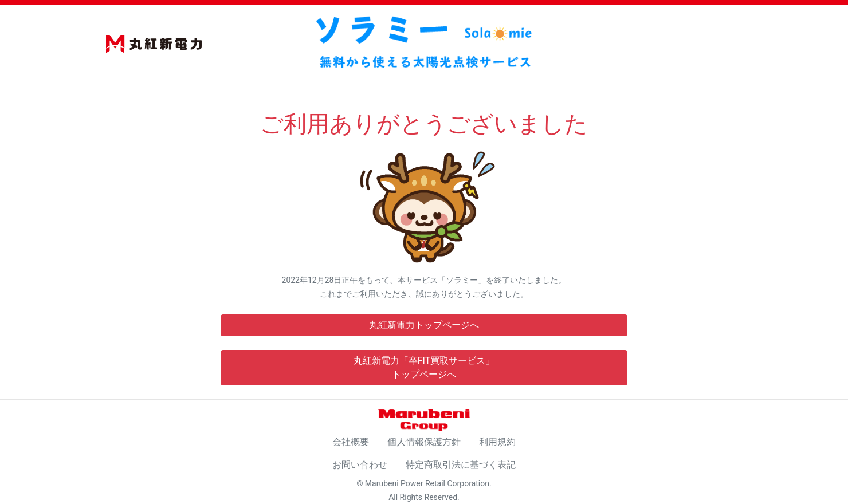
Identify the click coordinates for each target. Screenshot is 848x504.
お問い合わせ (360, 465)
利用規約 (497, 442)
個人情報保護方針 (424, 442)
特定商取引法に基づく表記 (461, 465)
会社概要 (351, 442)
